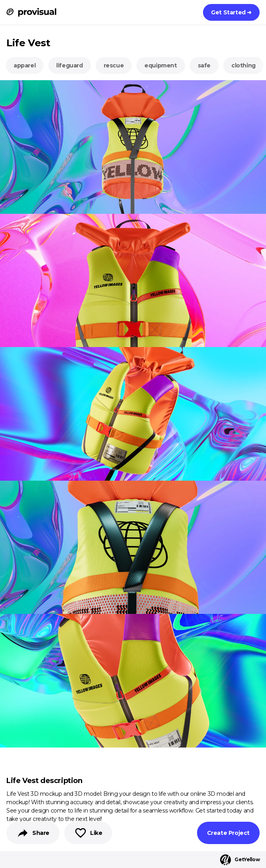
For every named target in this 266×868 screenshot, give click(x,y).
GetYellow (240, 860)
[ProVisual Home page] (31, 12)
